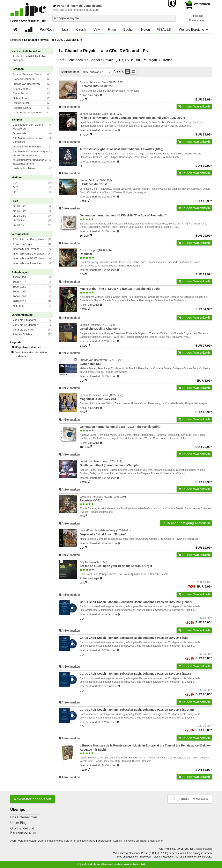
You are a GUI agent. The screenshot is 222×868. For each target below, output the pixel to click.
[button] (34, 58)
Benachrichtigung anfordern (186, 523)
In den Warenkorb (194, 106)
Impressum (104, 841)
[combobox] (114, 18)
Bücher (129, 30)
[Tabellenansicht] (128, 72)
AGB (13, 841)
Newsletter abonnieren (33, 799)
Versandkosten (27, 841)
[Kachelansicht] (134, 72)
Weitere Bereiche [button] (194, 30)
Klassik (81, 30)
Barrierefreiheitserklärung (80, 841)
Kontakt (118, 841)
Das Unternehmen (24, 817)
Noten (146, 30)
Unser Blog (18, 823)
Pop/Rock (47, 30)
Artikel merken (69, 107)
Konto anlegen (197, 20)
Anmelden (197, 16)
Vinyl (97, 30)
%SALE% (164, 30)
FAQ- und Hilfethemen (190, 799)
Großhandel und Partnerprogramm (23, 830)
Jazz (65, 30)
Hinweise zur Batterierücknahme (143, 841)
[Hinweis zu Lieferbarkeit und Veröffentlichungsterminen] (101, 95)
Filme (112, 30)
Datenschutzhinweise (51, 841)
